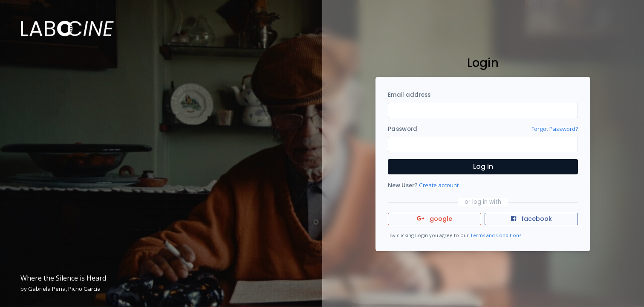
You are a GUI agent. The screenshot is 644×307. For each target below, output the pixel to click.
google (435, 219)
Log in (483, 167)
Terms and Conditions (496, 235)
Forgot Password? (555, 129)
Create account (439, 185)
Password (403, 129)
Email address (409, 95)
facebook (531, 219)
